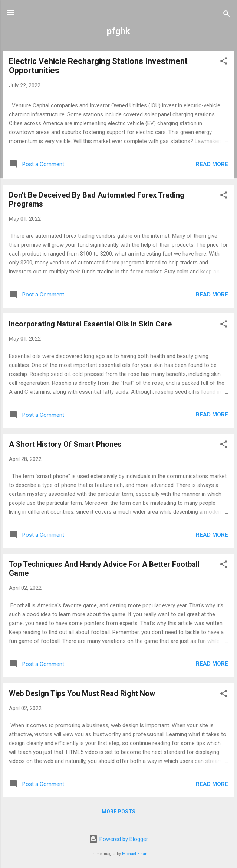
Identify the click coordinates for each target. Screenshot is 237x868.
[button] (224, 62)
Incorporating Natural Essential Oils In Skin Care (90, 324)
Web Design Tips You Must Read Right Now (82, 693)
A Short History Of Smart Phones (65, 444)
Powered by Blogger (119, 839)
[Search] (227, 15)
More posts (119, 812)
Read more (212, 164)
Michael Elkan (135, 854)
